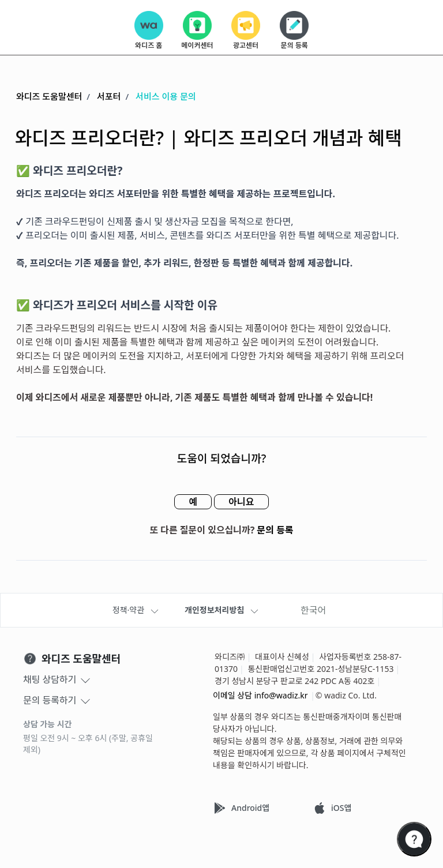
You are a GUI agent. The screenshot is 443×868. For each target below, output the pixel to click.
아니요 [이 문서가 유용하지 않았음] (241, 502)
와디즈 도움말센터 (49, 96)
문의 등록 (275, 530)
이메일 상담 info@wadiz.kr (260, 695)
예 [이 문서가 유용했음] (193, 502)
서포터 (109, 96)
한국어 (313, 610)
